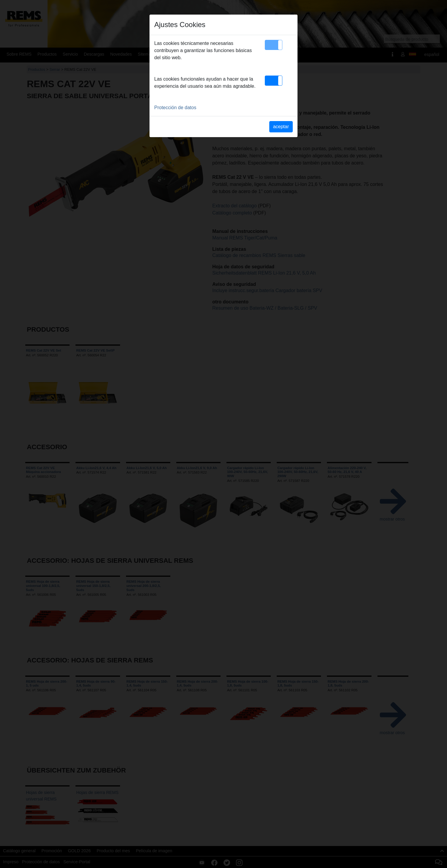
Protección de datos (175, 108)
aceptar (281, 127)
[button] (274, 45)
